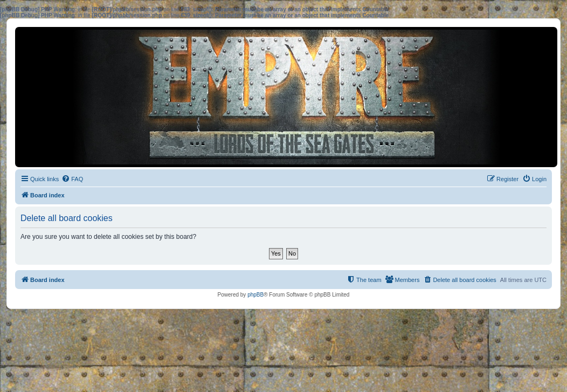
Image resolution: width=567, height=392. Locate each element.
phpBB (255, 295)
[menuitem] (72, 179)
